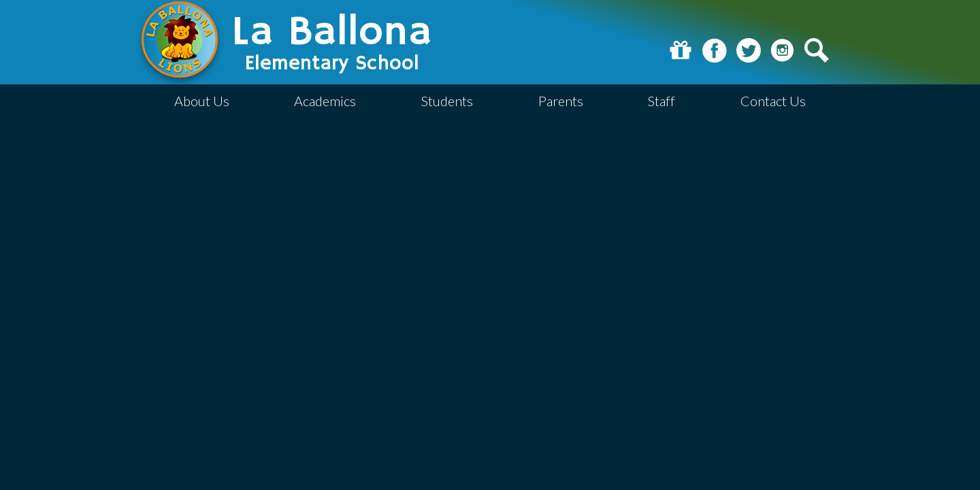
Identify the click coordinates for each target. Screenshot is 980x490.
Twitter (749, 50)
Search (817, 50)
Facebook (715, 50)
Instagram (783, 50)
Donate (681, 50)
